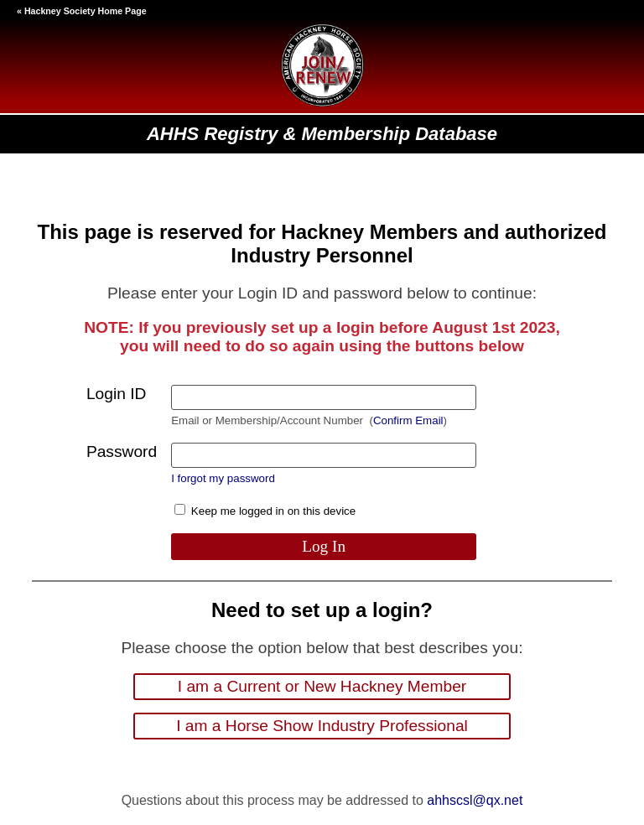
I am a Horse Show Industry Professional (322, 726)
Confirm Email (408, 420)
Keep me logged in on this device (265, 511)
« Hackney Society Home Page (82, 11)
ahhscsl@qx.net (475, 800)
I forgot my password (223, 478)
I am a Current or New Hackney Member (322, 686)
